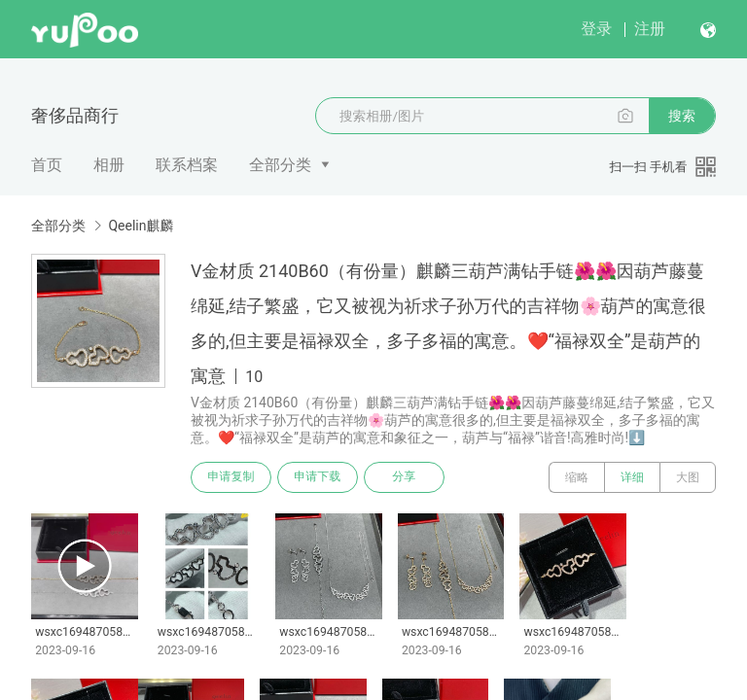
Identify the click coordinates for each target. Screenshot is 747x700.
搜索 (682, 116)
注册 (650, 29)
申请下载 (319, 477)
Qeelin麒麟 (141, 226)
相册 (109, 165)
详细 (632, 477)
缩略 (577, 477)
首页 (47, 165)
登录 (596, 29)
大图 (688, 477)
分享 (407, 477)
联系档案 (187, 165)
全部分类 (280, 165)
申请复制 (231, 477)
